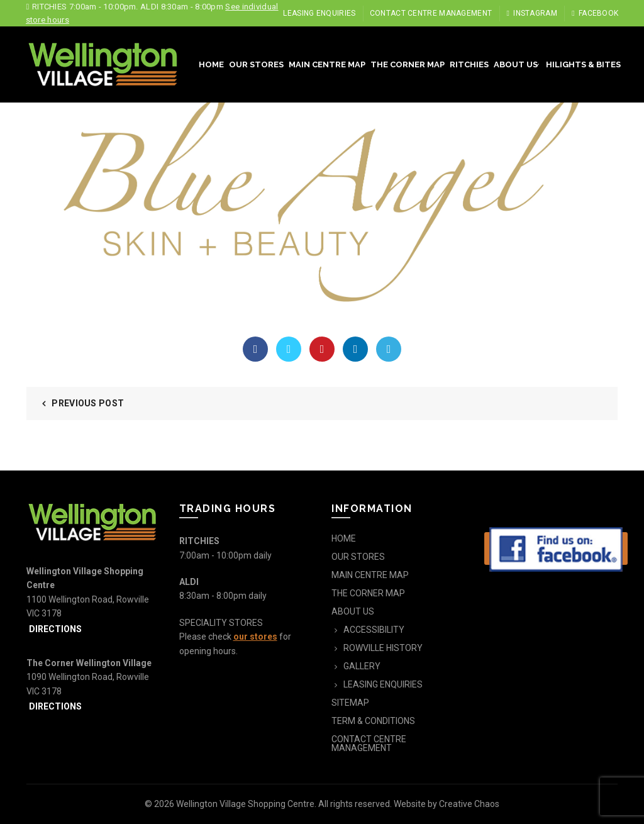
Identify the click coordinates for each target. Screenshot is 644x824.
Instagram (532, 13)
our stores (255, 637)
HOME (211, 64)
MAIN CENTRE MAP (327, 64)
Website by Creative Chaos (447, 804)
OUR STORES (256, 64)
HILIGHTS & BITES (583, 64)
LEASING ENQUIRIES (319, 13)
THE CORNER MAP (408, 64)
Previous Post (88, 403)
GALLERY (362, 666)
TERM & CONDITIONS (373, 721)
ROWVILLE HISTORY (383, 648)
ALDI (189, 582)
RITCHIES (469, 64)
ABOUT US (516, 64)
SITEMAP (350, 703)
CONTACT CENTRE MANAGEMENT (431, 13)
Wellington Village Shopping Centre (245, 804)
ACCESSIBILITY (374, 630)
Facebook (595, 13)
